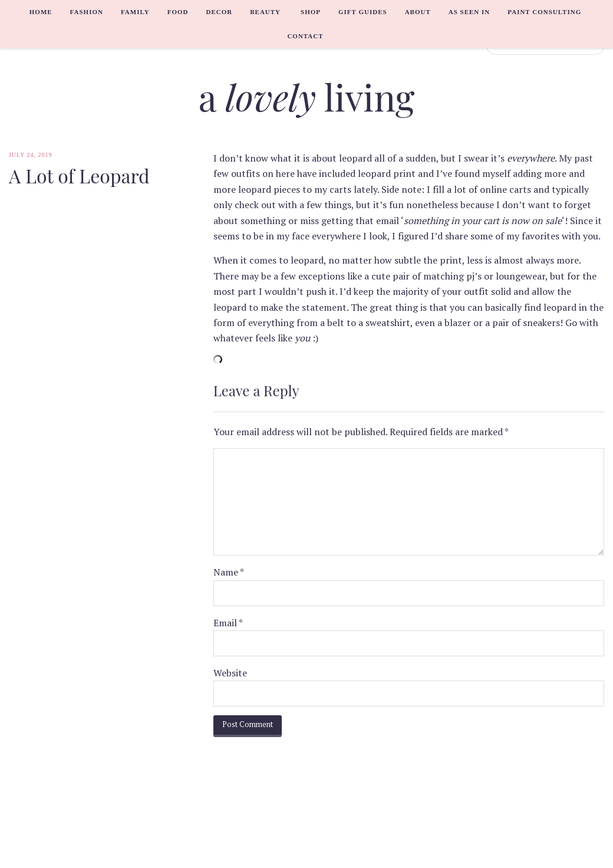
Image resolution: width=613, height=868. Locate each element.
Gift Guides (363, 12)
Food (178, 12)
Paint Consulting (544, 12)
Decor (219, 12)
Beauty (265, 12)
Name (229, 572)
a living (307, 96)
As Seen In (469, 12)
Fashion (87, 12)
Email (228, 623)
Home (41, 12)
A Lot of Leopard (79, 176)
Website (230, 673)
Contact (305, 36)
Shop (311, 12)
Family (135, 12)
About (418, 12)
